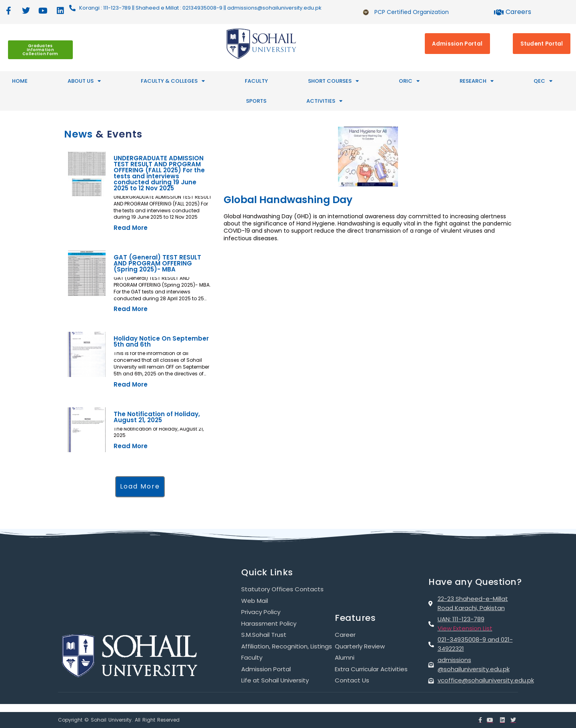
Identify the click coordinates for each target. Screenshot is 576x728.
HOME (20, 81)
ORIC (409, 81)
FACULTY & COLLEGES (173, 81)
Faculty (256, 81)
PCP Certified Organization (412, 12)
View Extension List (465, 628)
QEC (543, 81)
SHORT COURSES (333, 81)
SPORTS (256, 101)
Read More (131, 228)
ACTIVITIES (324, 101)
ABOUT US (84, 81)
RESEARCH (477, 81)
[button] (140, 487)
